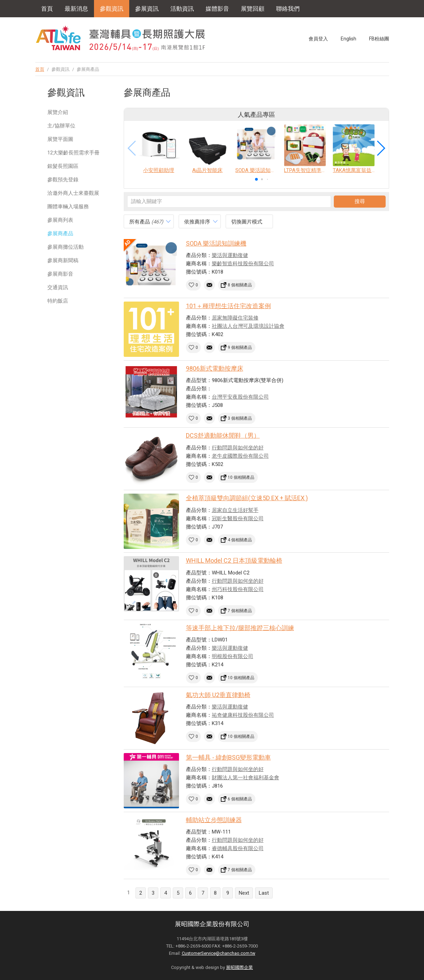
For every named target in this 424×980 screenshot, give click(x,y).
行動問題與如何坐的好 (238, 448)
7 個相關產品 (240, 611)
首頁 (47, 9)
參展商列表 (60, 220)
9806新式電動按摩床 (215, 368)
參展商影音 (60, 274)
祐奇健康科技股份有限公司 (243, 715)
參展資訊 (147, 9)
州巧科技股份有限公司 (238, 589)
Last (264, 893)
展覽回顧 (253, 9)
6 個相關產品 (240, 799)
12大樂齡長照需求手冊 (73, 153)
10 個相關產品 (241, 477)
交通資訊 (58, 287)
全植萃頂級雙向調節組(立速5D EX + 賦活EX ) (247, 498)
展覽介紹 (58, 112)
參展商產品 (60, 234)
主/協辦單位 (61, 126)
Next (244, 893)
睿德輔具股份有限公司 (238, 848)
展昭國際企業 (239, 967)
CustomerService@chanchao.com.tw (219, 953)
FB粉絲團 (379, 39)
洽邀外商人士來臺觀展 (73, 193)
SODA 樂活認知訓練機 (216, 243)
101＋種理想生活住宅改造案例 (228, 306)
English (348, 39)
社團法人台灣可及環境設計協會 (248, 326)
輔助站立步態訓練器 (214, 820)
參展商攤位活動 (65, 247)
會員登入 (318, 39)
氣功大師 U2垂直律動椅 (218, 695)
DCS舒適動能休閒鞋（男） (223, 435)
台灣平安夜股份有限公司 (240, 397)
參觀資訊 (112, 9)
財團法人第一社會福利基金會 (246, 778)
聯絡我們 (288, 9)
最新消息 (76, 9)
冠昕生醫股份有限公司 (238, 518)
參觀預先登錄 (63, 180)
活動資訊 (182, 9)
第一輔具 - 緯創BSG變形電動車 (228, 757)
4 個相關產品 (240, 540)
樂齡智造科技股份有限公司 (243, 264)
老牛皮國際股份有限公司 (240, 456)
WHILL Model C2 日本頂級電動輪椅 (234, 560)
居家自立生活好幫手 (235, 510)
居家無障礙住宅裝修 (235, 318)
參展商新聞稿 (63, 260)
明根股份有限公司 (233, 656)
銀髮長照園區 (63, 166)
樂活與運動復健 (230, 255)
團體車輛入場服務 (68, 207)
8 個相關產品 (240, 285)
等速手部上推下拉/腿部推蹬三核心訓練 (240, 628)
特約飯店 (58, 301)
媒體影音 (217, 9)
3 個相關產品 (240, 418)
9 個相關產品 (240, 348)
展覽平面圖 (60, 139)
